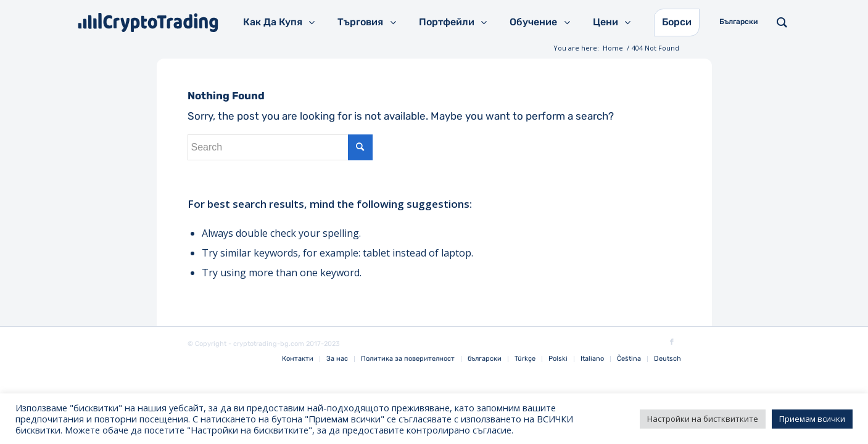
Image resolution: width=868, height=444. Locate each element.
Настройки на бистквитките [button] (703, 419)
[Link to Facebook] (672, 342)
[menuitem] (298, 359)
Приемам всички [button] (812, 419)
